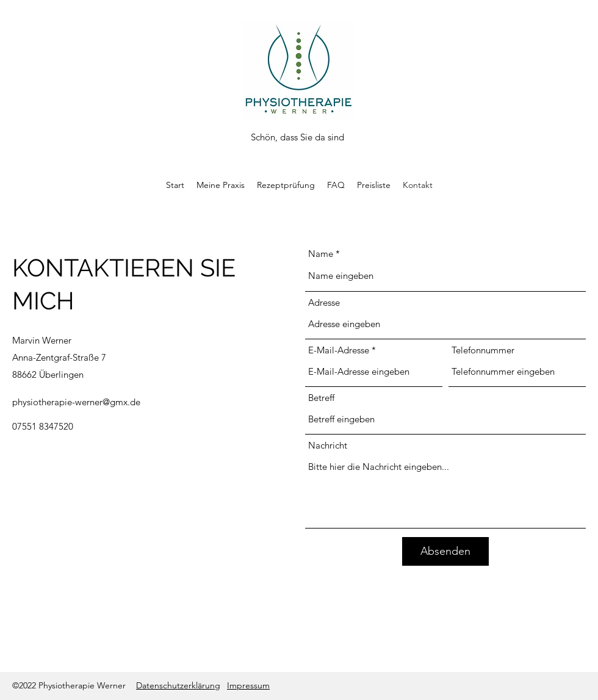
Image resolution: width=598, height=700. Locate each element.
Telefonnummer (483, 350)
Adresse (324, 302)
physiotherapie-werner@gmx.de (76, 402)
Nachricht (328, 445)
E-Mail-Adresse (339, 350)
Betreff (321, 398)
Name (321, 254)
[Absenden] (445, 551)
